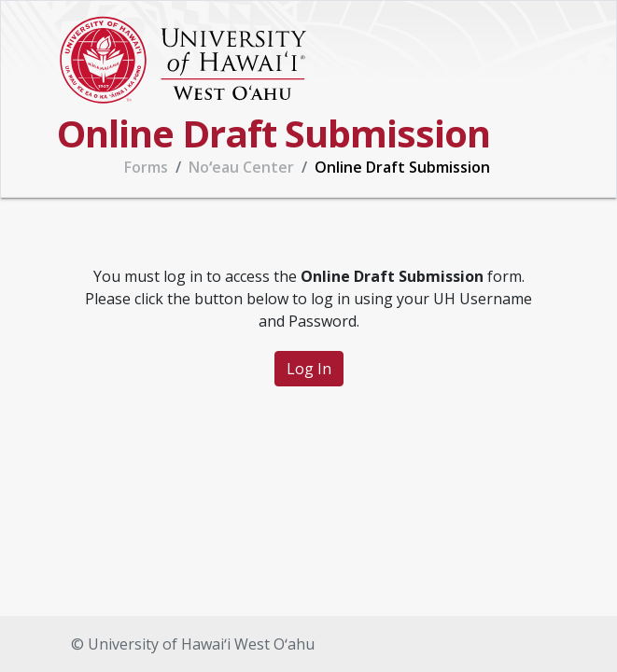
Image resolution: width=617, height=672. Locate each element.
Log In (309, 369)
